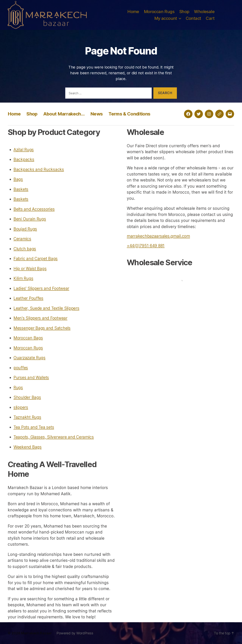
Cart (210, 18)
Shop (184, 12)
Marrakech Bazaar (36, 633)
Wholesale (204, 12)
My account (166, 18)
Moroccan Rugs (159, 12)
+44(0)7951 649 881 (146, 246)
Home (133, 12)
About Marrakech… (64, 114)
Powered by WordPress (75, 633)
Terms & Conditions (129, 114)
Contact (193, 18)
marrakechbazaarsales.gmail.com (158, 236)
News (97, 114)
